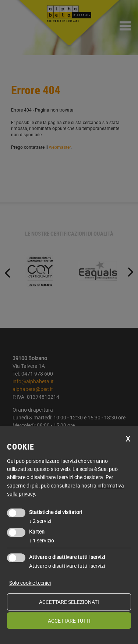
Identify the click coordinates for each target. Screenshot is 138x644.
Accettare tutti (69, 621)
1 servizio (42, 540)
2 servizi (40, 521)
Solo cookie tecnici (30, 583)
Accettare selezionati (69, 602)
